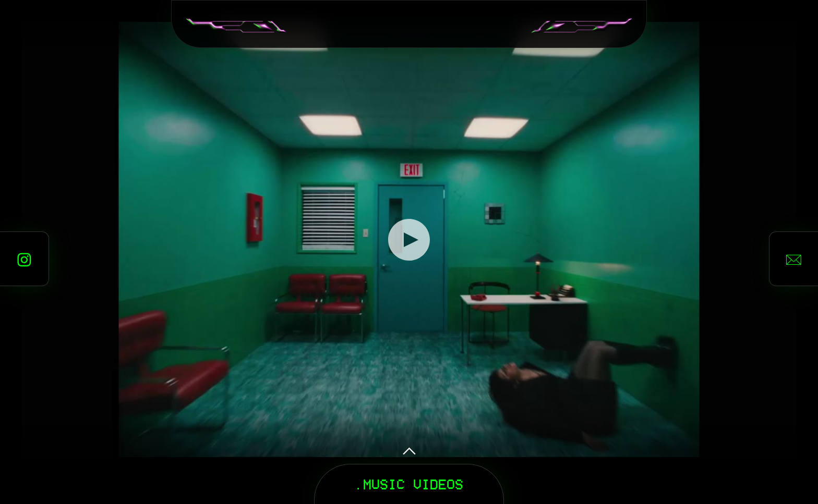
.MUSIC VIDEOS (409, 484)
